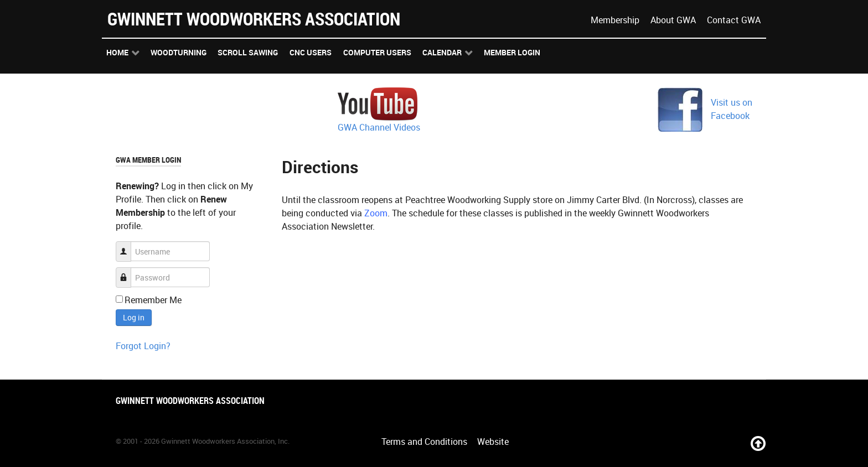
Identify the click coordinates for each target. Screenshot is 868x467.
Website (493, 442)
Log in (134, 317)
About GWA (673, 20)
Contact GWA (734, 20)
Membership (615, 20)
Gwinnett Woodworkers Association (254, 19)
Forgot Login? (143, 346)
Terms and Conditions (424, 442)
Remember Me (153, 300)
